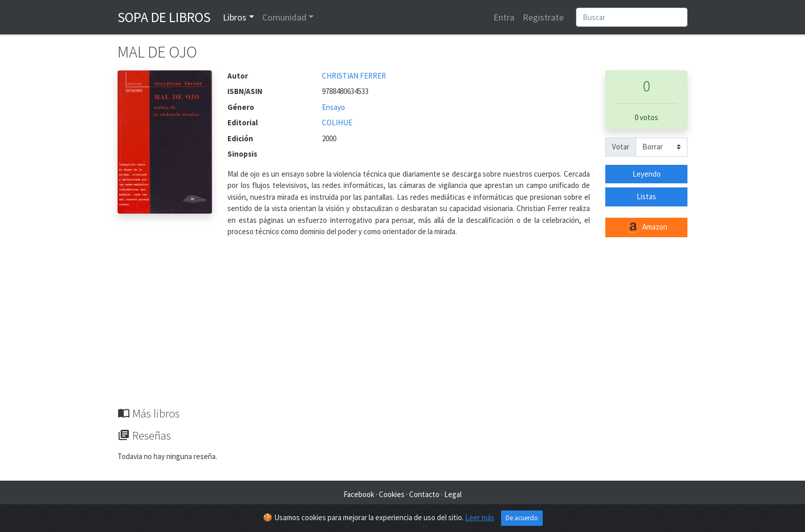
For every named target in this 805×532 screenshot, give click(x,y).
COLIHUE (337, 122)
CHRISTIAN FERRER (354, 76)
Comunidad (284, 17)
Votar (621, 147)
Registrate (543, 17)
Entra (504, 17)
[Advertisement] (402, 330)
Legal (453, 494)
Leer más (480, 517)
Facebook (359, 494)
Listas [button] (646, 196)
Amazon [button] (646, 227)
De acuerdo (522, 518)
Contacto (424, 494)
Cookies (392, 494)
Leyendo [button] (647, 174)
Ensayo (333, 107)
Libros (235, 17)
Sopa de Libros (164, 17)
